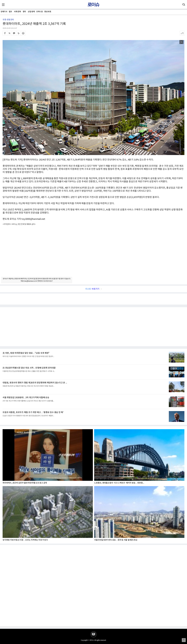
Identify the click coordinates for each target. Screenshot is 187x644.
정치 (24, 12)
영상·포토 (48, 12)
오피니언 (39, 12)
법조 (10, 12)
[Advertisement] (94, 253)
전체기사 (4, 12)
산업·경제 (31, 12)
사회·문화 (17, 12)
